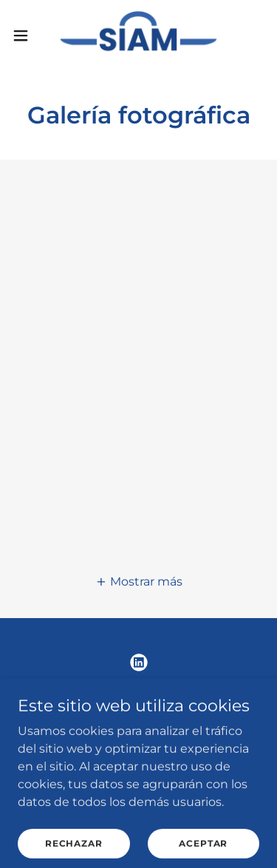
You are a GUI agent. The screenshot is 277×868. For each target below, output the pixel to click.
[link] (139, 35)
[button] (26, 35)
